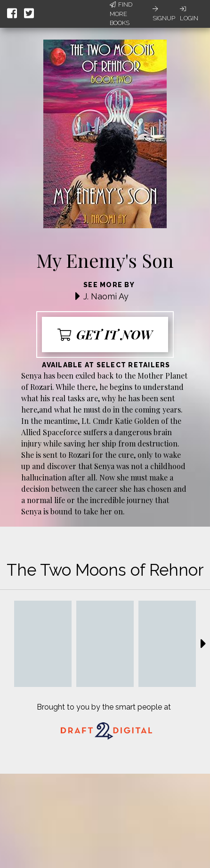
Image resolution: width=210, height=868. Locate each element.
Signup (164, 14)
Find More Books (121, 14)
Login (189, 14)
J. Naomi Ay (106, 296)
